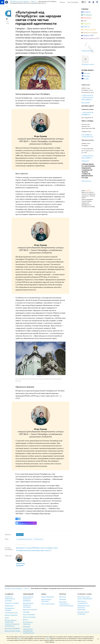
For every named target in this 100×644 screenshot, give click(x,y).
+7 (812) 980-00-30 (87, 112)
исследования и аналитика (24, 539)
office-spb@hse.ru (87, 99)
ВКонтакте (87, 73)
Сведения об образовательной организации (10, 599)
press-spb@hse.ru (87, 135)
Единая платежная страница (13, 631)
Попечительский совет (11, 613)
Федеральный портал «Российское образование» (83, 608)
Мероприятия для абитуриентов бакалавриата (28, 599)
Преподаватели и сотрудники (10, 609)
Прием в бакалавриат (29, 614)
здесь (19, 638)
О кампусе (9, 594)
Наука (44, 594)
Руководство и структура (12, 603)
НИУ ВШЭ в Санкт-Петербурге (42, 548)
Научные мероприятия (48, 597)
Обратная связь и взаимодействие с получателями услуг (29, 631)
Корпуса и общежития (11, 615)
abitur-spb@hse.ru (87, 158)
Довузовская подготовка (30, 609)
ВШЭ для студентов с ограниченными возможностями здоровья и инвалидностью (12, 623)
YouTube (86, 79)
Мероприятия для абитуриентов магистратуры (28, 605)
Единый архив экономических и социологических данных (66, 604)
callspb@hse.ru (86, 114)
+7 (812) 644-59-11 (87, 95)
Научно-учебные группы (48, 604)
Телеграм (87, 76)
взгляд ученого (39, 539)
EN (85, 2)
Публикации (63, 599)
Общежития (85, 161)
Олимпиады (26, 612)
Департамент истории (24, 548)
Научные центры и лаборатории (46, 600)
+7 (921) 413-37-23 (87, 137)
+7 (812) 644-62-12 (87, 156)
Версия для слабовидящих (12, 628)
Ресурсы (63, 594)
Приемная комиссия (88, 140)
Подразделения (9, 606)
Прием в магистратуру (29, 617)
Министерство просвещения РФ (82, 602)
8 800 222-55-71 (86, 181)
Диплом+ (26, 620)
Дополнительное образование (28, 623)
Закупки (7, 618)
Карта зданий (86, 103)
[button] (17, 358)
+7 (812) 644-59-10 (87, 97)
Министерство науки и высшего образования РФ (85, 598)
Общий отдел (86, 85)
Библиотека (63, 597)
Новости (27, 588)
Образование (28, 594)
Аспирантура (27, 626)
